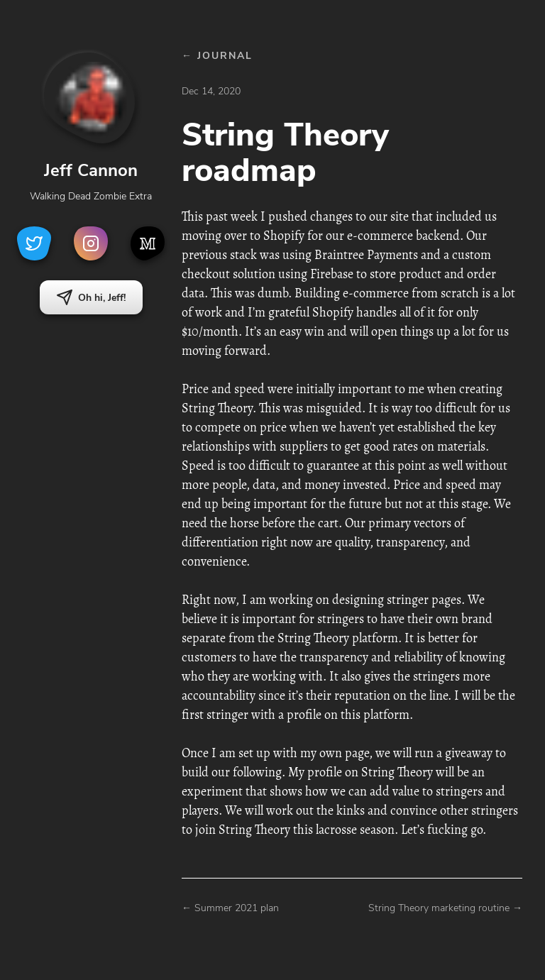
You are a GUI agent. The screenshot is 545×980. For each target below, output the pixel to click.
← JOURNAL (217, 56)
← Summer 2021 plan (230, 908)
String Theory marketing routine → (445, 908)
